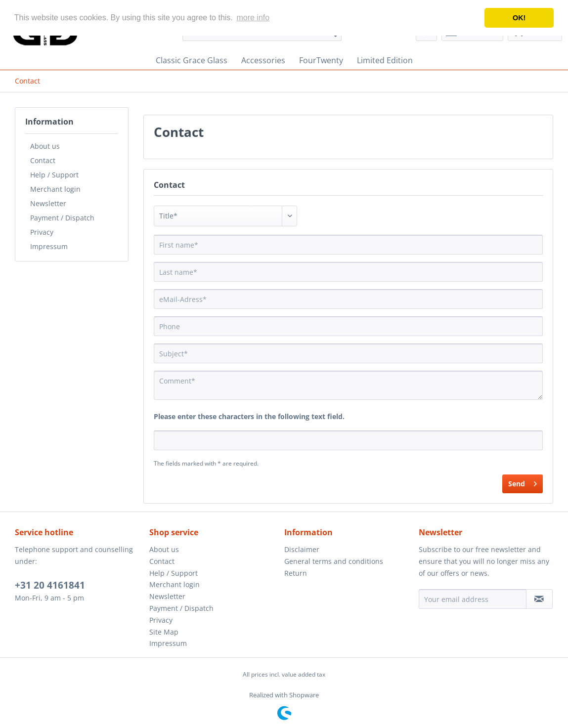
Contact (43, 160)
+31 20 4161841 (50, 585)
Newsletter (48, 203)
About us (45, 146)
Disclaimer (302, 549)
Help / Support (54, 175)
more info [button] (253, 18)
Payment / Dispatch (62, 218)
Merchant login (55, 189)
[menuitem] (192, 60)
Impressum (49, 246)
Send (523, 482)
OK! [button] (519, 18)
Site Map (164, 632)
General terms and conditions (334, 561)
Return (296, 573)
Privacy (42, 232)
